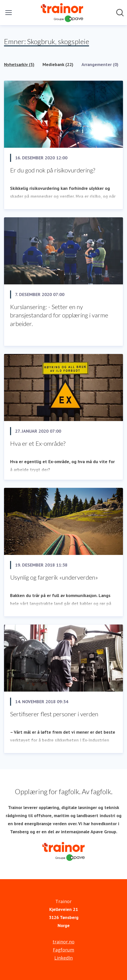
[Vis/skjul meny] (9, 13)
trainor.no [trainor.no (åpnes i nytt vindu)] (63, 942)
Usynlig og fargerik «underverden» (54, 577)
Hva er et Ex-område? (38, 443)
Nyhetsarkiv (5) (19, 64)
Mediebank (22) (58, 64)
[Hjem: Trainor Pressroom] (62, 13)
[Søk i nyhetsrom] (120, 13)
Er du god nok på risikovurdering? (53, 170)
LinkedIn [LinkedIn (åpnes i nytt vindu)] (63, 958)
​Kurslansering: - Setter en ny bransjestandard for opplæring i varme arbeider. (59, 315)
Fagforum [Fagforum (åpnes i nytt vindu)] (63, 950)
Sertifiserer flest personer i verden (54, 714)
